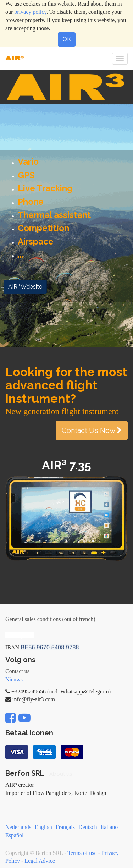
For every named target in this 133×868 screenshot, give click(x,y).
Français (65, 827)
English (43, 827)
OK (67, 39)
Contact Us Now (92, 430)
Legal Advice (40, 861)
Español (15, 835)
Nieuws (14, 679)
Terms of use (82, 853)
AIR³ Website (25, 287)
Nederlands (18, 827)
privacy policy (30, 12)
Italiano (109, 827)
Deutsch (88, 827)
